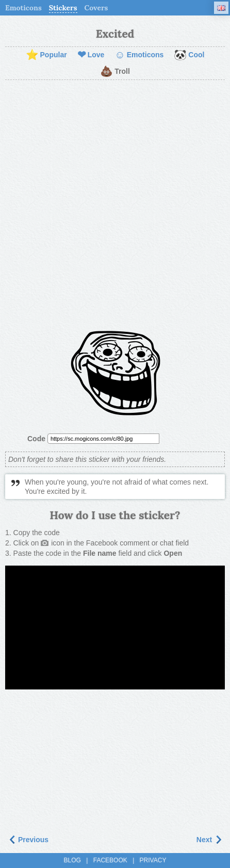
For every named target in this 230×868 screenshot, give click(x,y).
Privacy (153, 860)
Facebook (110, 860)
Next (209, 840)
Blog (72, 860)
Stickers (63, 8)
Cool (189, 55)
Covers (96, 8)
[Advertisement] (115, 205)
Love (91, 55)
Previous (28, 840)
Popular (46, 55)
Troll (115, 72)
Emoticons (23, 8)
